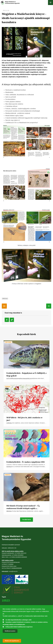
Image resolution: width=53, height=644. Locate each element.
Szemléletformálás (10, 431)
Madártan (8, 387)
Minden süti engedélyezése (12, 641)
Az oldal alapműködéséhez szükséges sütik (18, 620)
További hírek (26, 520)
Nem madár (8, 342)
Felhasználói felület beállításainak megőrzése (19, 627)
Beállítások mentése (10, 631)
